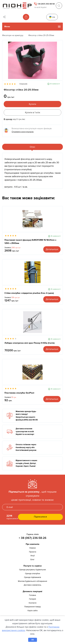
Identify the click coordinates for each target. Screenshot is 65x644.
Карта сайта (33, 611)
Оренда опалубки (32, 574)
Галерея (32, 599)
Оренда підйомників (32, 577)
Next (59, 62)
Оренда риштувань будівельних (32, 570)
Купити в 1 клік (33, 113)
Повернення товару (32, 607)
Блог (32, 560)
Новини (32, 548)
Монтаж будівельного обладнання (32, 581)
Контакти (33, 603)
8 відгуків (23, 84)
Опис (32, 147)
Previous (6, 62)
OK (32, 640)
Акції (33, 556)
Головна (32, 595)
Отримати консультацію (23, 132)
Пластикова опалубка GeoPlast (19, 393)
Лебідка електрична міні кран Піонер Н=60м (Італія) (29, 343)
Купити (32, 104)
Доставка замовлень (32, 585)
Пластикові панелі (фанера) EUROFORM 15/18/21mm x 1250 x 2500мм (30, 242)
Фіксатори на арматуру (13, 35)
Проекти (33, 552)
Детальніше (52, 249)
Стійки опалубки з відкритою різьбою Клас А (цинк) (29, 293)
